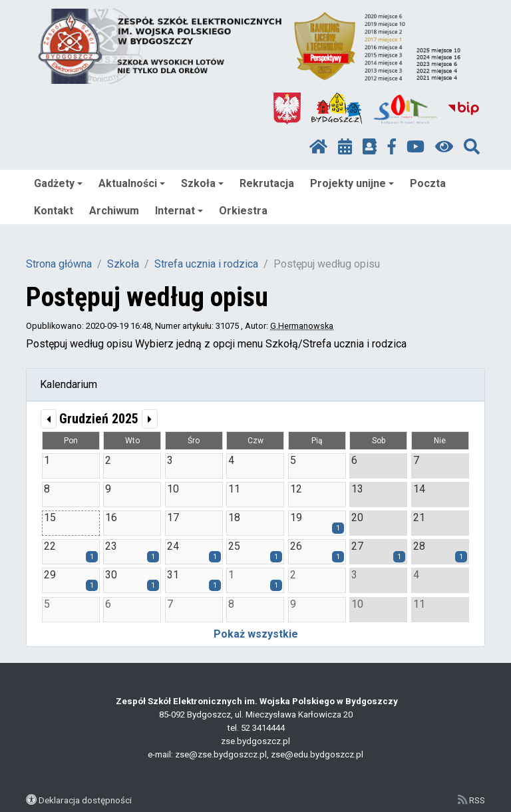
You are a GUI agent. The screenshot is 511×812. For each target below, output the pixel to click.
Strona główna (59, 264)
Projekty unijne (352, 183)
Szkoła (202, 183)
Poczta (428, 183)
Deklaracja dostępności (85, 800)
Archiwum (114, 211)
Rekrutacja (267, 183)
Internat (179, 211)
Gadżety (58, 183)
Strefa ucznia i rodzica (206, 264)
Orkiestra (243, 211)
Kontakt (54, 211)
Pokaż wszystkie (256, 634)
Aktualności (132, 183)
